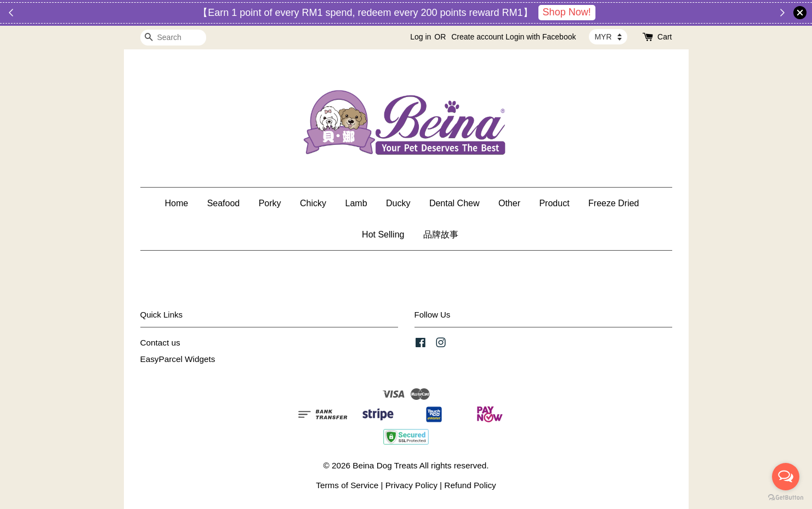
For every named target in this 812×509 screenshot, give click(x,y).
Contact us (160, 343)
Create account (477, 37)
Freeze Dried (614, 203)
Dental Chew (455, 203)
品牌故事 (441, 234)
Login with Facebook (541, 37)
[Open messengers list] (786, 477)
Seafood (224, 203)
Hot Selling (383, 234)
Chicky (313, 203)
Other (509, 203)
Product (554, 203)
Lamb (356, 203)
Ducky (398, 203)
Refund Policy (470, 485)
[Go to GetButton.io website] (786, 498)
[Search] (173, 38)
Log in (421, 37)
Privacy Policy (411, 485)
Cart (665, 37)
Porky (270, 203)
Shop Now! (567, 12)
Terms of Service (347, 485)
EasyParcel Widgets (178, 359)
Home (176, 203)
